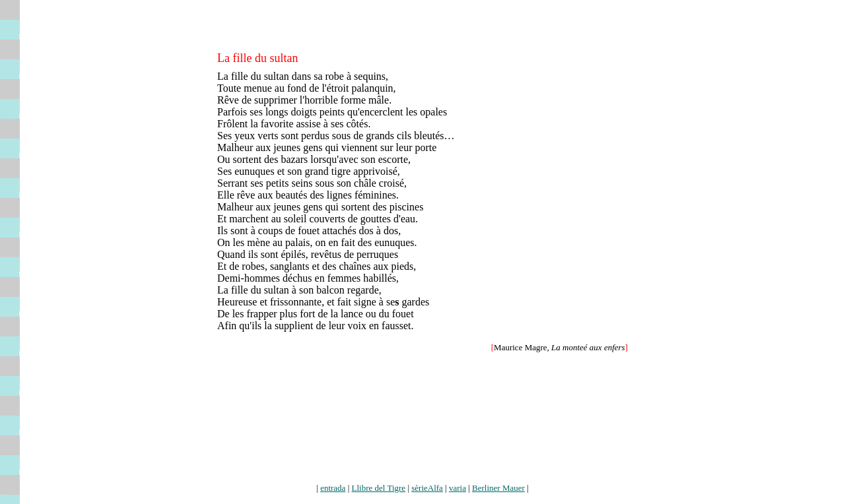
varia (457, 488)
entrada (333, 488)
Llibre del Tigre (379, 488)
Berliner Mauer (498, 488)
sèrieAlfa (427, 488)
